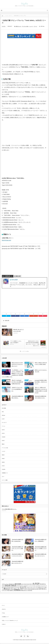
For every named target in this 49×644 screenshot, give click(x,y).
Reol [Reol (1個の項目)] (45, 584)
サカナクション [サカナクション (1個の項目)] (13, 587)
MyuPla (24, 4)
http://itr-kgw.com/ (6, 240)
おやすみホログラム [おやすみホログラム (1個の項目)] (20, 586)
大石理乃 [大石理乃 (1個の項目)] (26, 589)
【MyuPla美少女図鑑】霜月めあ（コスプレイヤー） (17, 562)
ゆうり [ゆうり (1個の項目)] (40, 586)
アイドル (3, 426)
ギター (3, 477)
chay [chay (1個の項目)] (23, 584)
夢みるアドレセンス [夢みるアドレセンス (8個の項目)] (12, 589)
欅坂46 (3, 455)
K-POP (3, 419)
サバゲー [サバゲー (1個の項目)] (18, 587)
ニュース (31, 26)
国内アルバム (18, 26)
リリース (35, 26)
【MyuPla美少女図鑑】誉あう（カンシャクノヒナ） (17, 555)
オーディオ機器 (5, 480)
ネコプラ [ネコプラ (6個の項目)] (23, 587)
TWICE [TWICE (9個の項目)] (13, 585)
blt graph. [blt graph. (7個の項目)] (18, 584)
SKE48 (3, 441)
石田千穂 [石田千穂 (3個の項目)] (41, 589)
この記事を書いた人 (8, 276)
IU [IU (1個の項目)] (32, 584)
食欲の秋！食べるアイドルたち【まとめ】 (19, 330)
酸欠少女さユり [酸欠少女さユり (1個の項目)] (25, 590)
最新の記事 (18, 276)
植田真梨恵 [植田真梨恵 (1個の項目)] (33, 589)
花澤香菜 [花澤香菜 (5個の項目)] (17, 590)
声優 (3, 412)
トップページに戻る (25, 351)
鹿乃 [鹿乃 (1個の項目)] (31, 590)
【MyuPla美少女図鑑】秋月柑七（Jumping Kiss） (17, 540)
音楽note (3, 415)
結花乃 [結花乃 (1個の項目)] (8, 590)
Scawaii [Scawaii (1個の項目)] (3, 586)
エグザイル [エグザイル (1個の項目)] (5, 587)
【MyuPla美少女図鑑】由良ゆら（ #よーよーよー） (40, 555)
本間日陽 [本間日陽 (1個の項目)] (29, 589)
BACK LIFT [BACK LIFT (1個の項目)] (13, 584)
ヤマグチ (4, 26)
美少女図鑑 (4, 408)
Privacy (3, 613)
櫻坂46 (3, 444)
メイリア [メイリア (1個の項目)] (34, 587)
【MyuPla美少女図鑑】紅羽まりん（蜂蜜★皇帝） (40, 540)
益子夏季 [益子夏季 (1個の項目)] (37, 589)
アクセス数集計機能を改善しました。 (9, 509)
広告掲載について (5, 617)
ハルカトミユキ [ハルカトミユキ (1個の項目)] (29, 587)
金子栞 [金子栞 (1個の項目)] (29, 590)
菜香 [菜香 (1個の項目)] (21, 590)
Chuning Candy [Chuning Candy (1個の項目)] (26, 584)
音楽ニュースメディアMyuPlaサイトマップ (10, 621)
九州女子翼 (7, 320)
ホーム (3, 605)
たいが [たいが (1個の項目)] (37, 586)
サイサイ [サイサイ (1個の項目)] (9, 587)
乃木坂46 (4, 469)
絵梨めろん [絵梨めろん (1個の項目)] (12, 590)
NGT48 (3, 430)
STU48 (3, 466)
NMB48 (3, 462)
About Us (4, 609)
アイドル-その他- (25, 26)
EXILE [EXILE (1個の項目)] (30, 584)
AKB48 (3, 459)
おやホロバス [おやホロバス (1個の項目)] (26, 586)
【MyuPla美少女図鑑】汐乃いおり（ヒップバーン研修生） (17, 548)
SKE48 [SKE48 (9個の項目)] (8, 585)
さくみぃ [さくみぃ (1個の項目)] (34, 586)
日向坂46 (4, 437)
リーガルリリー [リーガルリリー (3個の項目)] (40, 587)
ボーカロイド (4, 423)
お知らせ (4, 624)
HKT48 (3, 433)
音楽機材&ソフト (5, 473)
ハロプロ (3, 451)
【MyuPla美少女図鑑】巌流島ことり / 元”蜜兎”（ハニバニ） (41, 548)
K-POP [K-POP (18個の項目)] (36, 584)
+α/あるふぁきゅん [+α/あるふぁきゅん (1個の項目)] (5, 584)
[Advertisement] (25, 53)
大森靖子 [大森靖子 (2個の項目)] (22, 589)
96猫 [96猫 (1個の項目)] (10, 584)
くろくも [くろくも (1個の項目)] (31, 586)
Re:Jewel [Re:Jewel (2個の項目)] (42, 584)
